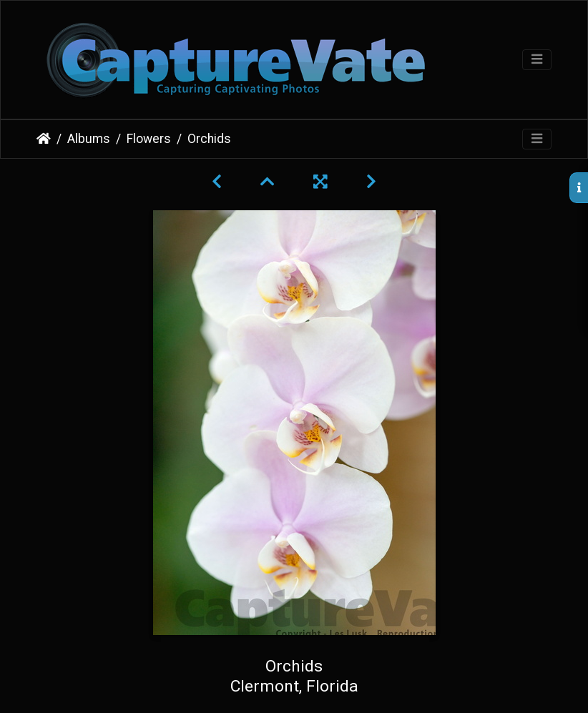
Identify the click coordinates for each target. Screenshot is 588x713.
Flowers (149, 139)
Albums (89, 139)
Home (44, 139)
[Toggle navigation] (537, 60)
